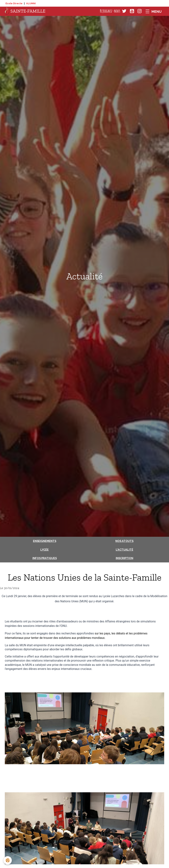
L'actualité (124, 550)
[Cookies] (8, 860)
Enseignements (45, 541)
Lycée (45, 550)
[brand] (25, 11)
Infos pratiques (45, 558)
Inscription (124, 558)
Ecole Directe (14, 3)
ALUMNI (31, 3)
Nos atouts (124, 541)
